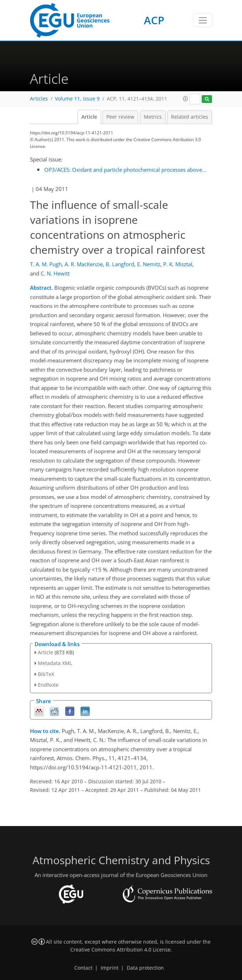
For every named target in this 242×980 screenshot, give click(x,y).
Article (89, 117)
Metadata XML (55, 663)
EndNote (48, 685)
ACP (154, 20)
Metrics (153, 117)
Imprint (110, 968)
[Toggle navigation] (203, 20)
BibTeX (46, 674)
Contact (83, 968)
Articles (39, 99)
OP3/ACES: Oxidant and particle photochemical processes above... (125, 170)
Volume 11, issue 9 (77, 99)
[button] (186, 99)
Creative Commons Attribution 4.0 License (120, 950)
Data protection (145, 968)
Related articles (190, 117)
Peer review (120, 117)
